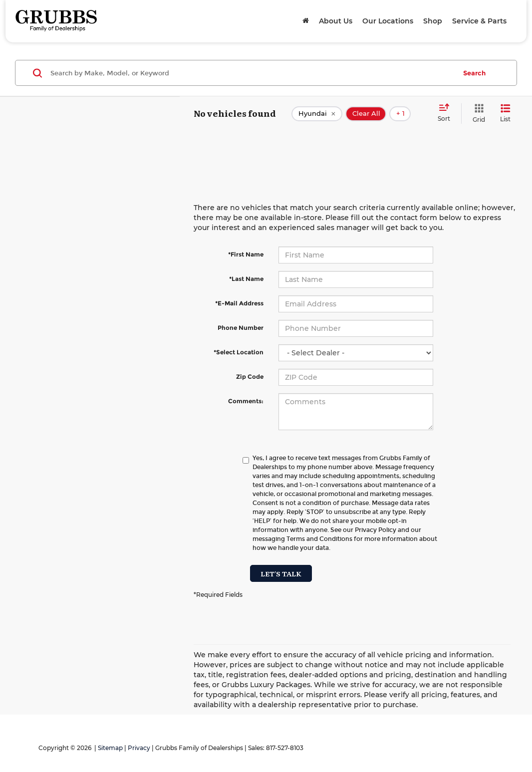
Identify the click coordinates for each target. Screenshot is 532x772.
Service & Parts (479, 21)
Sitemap (110, 748)
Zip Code (250, 377)
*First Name (246, 254)
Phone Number (241, 328)
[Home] (306, 21)
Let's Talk (281, 573)
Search (474, 73)
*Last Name (246, 279)
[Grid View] (477, 114)
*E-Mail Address (239, 303)
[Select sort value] (447, 113)
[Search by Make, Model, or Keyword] (252, 73)
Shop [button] (433, 21)
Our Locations (388, 21)
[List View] (505, 114)
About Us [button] (336, 21)
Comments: (246, 401)
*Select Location (239, 352)
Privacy (139, 748)
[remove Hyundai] (317, 114)
